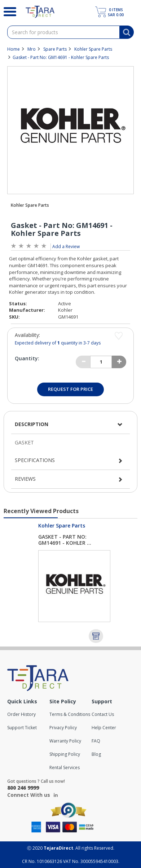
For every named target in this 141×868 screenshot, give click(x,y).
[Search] (7, 11)
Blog (96, 754)
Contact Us (103, 714)
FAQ (96, 741)
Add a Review (66, 246)
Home (14, 49)
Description (32, 424)
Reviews (25, 479)
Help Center (104, 728)
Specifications (35, 460)
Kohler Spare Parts (93, 49)
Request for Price (70, 389)
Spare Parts (55, 49)
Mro (32, 49)
